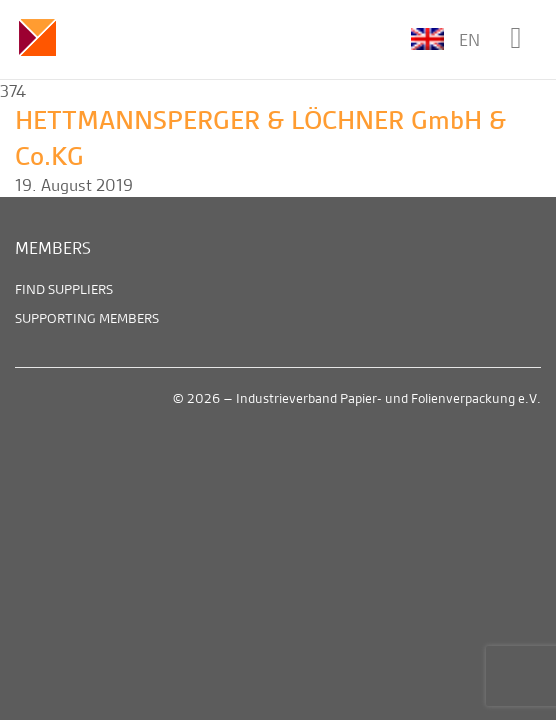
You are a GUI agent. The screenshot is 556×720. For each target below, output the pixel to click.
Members (53, 248)
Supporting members (87, 318)
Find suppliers (64, 289)
